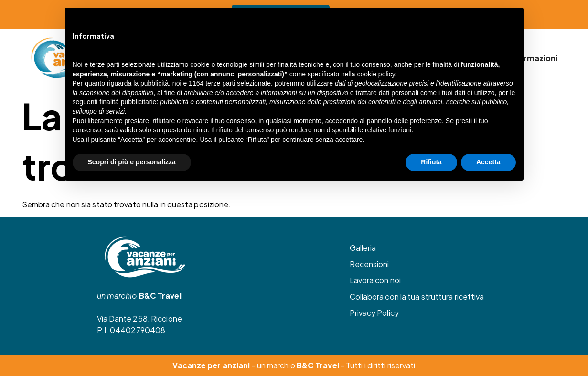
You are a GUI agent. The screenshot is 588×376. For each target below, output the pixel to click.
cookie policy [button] (376, 74)
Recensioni (369, 264)
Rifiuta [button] (431, 162)
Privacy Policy (374, 313)
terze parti (220, 83)
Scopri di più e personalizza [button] (132, 162)
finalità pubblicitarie (128, 102)
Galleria (363, 248)
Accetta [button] (488, 162)
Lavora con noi (375, 280)
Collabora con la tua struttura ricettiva (417, 296)
